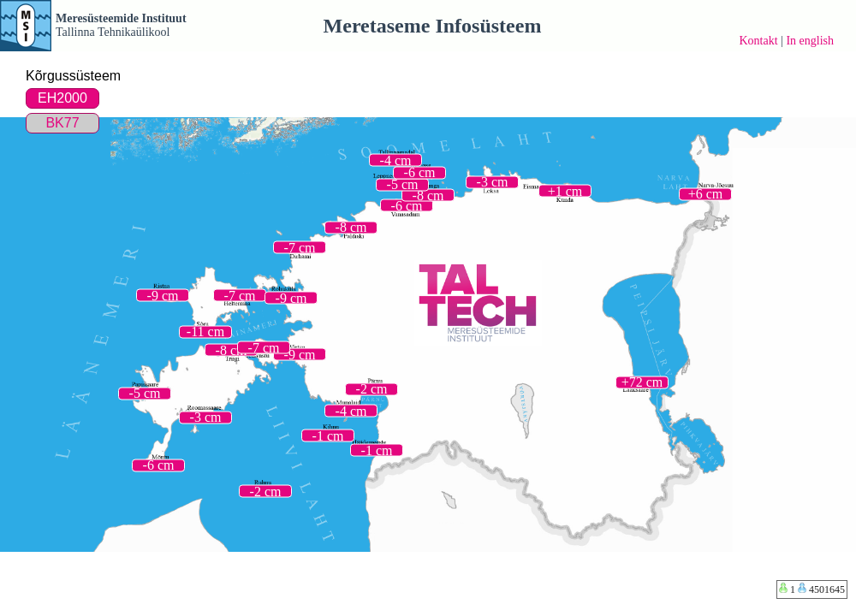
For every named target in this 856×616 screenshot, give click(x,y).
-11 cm (205, 332)
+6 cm (706, 194)
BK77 (62, 123)
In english (810, 41)
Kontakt (758, 41)
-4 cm (351, 410)
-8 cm (232, 349)
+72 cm (642, 382)
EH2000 (62, 98)
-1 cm (328, 435)
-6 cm (407, 205)
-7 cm (264, 347)
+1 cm (565, 190)
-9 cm (300, 354)
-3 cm (493, 182)
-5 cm (145, 393)
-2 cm (372, 389)
